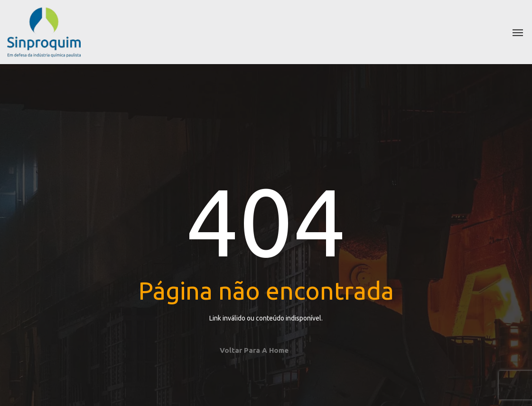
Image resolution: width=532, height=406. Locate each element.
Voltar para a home (254, 350)
